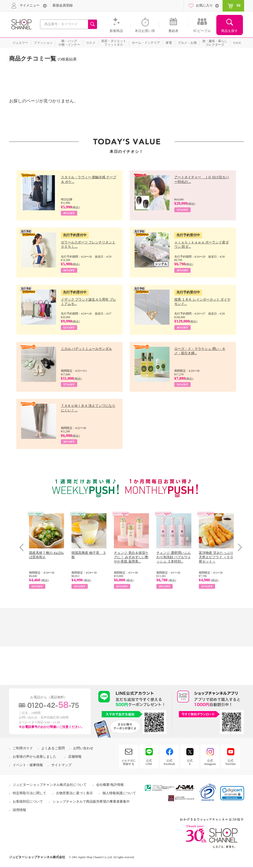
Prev (23, 547)
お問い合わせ (83, 748)
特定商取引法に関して (29, 793)
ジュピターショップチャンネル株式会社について (50, 785)
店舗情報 (75, 757)
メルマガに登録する (129, 762)
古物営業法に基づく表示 (74, 793)
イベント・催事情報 (28, 765)
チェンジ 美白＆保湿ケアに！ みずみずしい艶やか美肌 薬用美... (131, 557)
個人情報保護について (119, 793)
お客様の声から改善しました (35, 757)
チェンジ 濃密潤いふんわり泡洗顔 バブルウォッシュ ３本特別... (174, 557)
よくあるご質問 (53, 748)
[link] (232, 793)
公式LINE (149, 762)
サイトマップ (61, 765)
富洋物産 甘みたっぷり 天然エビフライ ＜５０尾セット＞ (216, 557)
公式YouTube (230, 762)
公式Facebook (169, 762)
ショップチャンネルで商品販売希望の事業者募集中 (91, 802)
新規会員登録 (63, 5)
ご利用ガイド (23, 748)
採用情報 (19, 810)
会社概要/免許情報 (110, 785)
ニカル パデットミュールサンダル (87, 349)
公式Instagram (210, 762)
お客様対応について (28, 802)
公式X (190, 762)
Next (238, 547)
